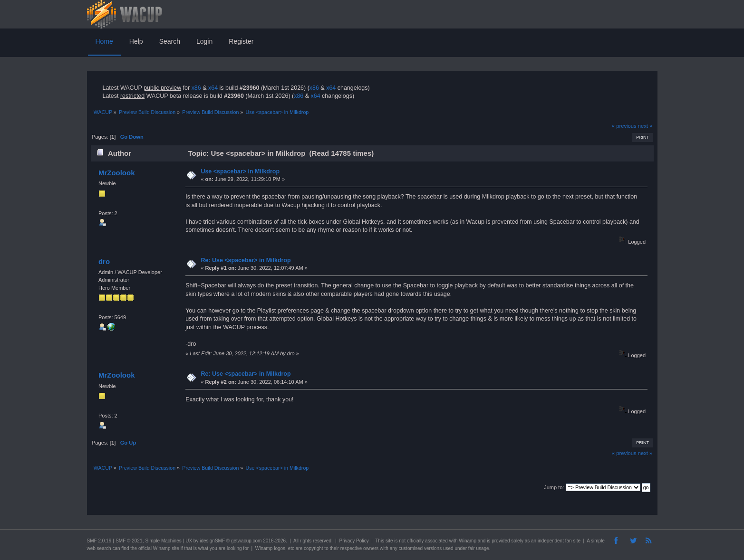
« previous (624, 126)
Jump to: (554, 487)
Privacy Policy (354, 541)
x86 (196, 88)
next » (645, 126)
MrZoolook (117, 173)
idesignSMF (212, 541)
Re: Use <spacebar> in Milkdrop (246, 260)
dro (104, 261)
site (389, 541)
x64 (213, 88)
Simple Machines (164, 541)
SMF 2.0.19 (99, 541)
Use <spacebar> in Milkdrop (240, 171)
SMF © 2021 (129, 541)
